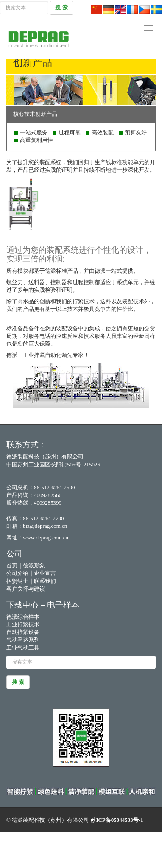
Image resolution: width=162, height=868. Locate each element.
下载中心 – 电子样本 (43, 605)
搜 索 (61, 7)
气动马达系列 (23, 640)
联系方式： (27, 444)
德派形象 (34, 565)
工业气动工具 (23, 648)
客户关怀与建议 (26, 589)
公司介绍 (17, 573)
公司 (14, 553)
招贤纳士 (17, 581)
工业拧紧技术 (23, 624)
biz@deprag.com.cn (45, 526)
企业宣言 (45, 573)
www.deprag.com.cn (46, 537)
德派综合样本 (24, 617)
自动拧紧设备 (23, 632)
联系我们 (45, 581)
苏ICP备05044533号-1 (117, 820)
